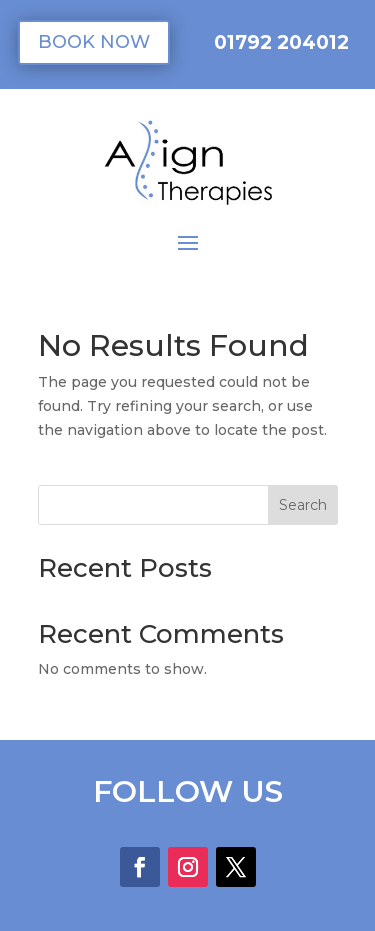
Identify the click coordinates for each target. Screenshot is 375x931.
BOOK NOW (94, 42)
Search (303, 505)
